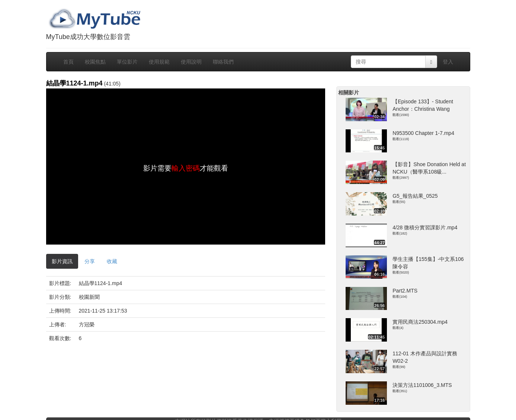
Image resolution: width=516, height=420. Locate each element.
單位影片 (127, 62)
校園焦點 (95, 62)
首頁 (68, 62)
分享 (90, 261)
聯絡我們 (223, 62)
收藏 (112, 261)
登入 (448, 62)
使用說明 (191, 62)
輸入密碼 (186, 168)
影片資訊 (62, 261)
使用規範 (159, 62)
